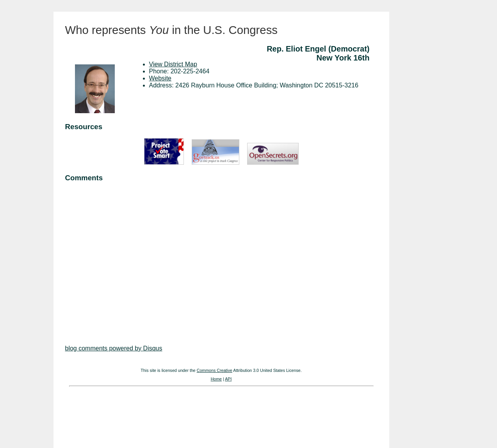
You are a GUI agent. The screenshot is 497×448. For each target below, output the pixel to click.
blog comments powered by (114, 348)
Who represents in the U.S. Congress (172, 30)
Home (216, 379)
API (228, 379)
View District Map (173, 64)
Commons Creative (215, 370)
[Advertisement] (221, 256)
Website (160, 78)
